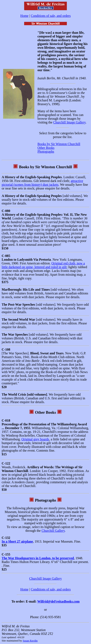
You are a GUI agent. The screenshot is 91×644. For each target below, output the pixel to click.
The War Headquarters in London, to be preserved (38, 558)
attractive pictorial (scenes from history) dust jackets (42, 183)
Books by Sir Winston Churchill (59, 144)
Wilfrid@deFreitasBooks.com (58, 601)
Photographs (46, 151)
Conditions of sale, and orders (51, 16)
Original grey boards (35, 439)
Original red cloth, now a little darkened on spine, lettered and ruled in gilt (43, 265)
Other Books (46, 148)
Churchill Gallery (53, 531)
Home (24, 16)
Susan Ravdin (30, 641)
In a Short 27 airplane (17, 541)
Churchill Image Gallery (69, 122)
